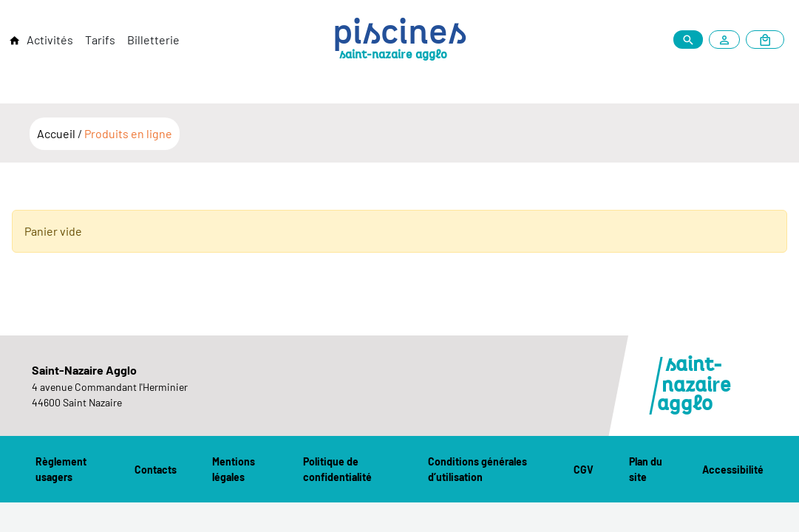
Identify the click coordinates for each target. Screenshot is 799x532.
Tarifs (100, 40)
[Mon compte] (727, 40)
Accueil (57, 133)
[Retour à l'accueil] (15, 41)
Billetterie (153, 40)
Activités (50, 40)
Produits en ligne (128, 133)
